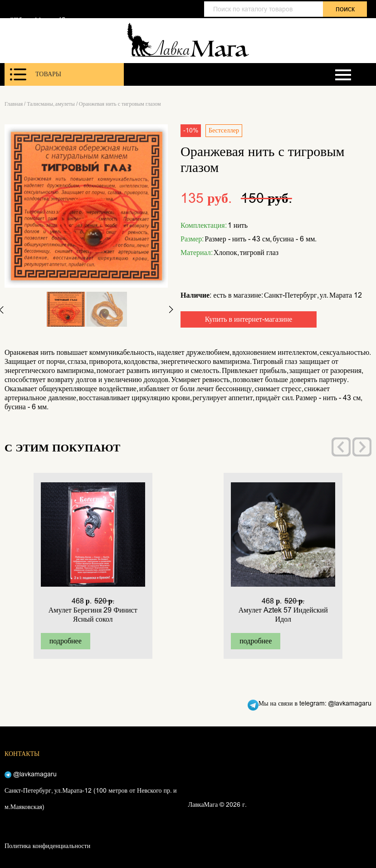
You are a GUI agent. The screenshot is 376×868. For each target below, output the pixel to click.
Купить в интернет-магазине (249, 319)
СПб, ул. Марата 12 (37, 20)
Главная (14, 104)
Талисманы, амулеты (51, 104)
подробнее (66, 641)
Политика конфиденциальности (47, 846)
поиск (345, 9)
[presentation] (341, 447)
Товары (36, 74)
